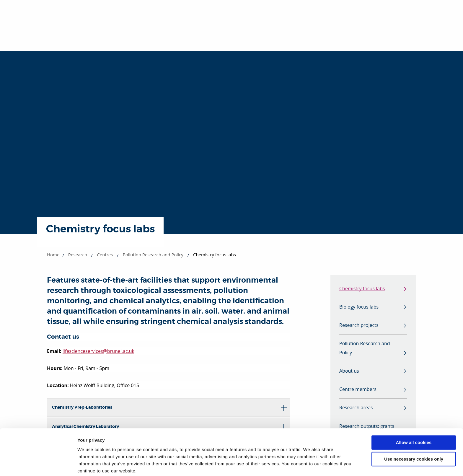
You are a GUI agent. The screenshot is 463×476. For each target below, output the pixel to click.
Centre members (358, 391)
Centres (105, 255)
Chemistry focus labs (362, 289)
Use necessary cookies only (414, 436)
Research (78, 255)
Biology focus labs (359, 307)
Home (53, 255)
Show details (91, 464)
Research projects (359, 326)
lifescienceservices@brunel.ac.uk (98, 351)
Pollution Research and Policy (153, 255)
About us (349, 373)
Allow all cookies (414, 420)
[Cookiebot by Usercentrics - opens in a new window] (38, 464)
